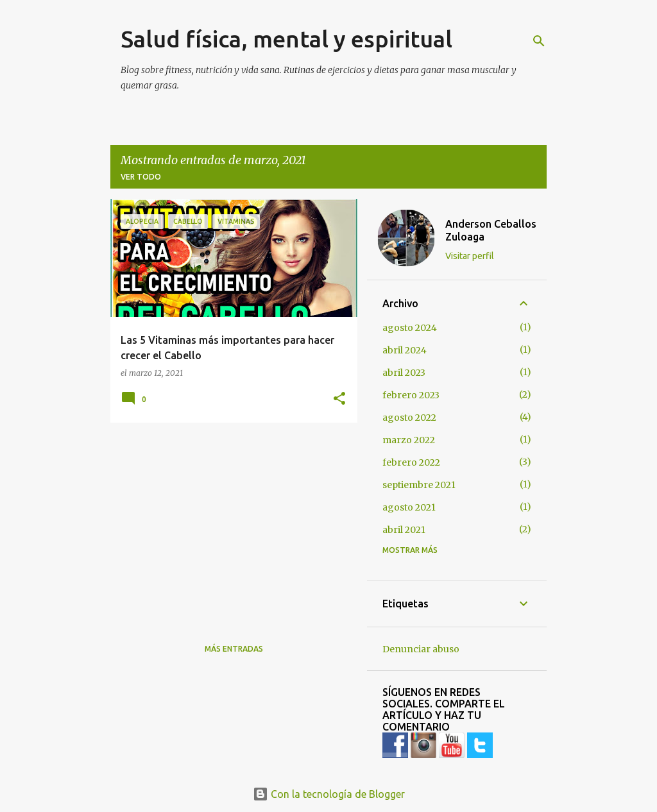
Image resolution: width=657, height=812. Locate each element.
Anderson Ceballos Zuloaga (491, 230)
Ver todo (141, 177)
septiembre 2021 (419, 485)
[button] (339, 399)
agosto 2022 (409, 418)
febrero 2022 (411, 462)
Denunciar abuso (421, 649)
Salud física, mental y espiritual (286, 39)
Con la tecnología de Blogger (329, 794)
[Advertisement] (229, 522)
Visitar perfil (470, 256)
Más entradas (234, 649)
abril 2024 (405, 350)
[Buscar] (539, 41)
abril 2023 (404, 373)
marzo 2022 (409, 440)
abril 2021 (404, 530)
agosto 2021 (409, 507)
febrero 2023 (411, 395)
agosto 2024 (410, 328)
